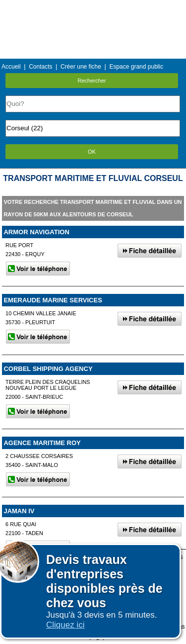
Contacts (40, 67)
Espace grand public (136, 67)
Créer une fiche (81, 67)
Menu (93, 7)
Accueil (11, 67)
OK (92, 152)
